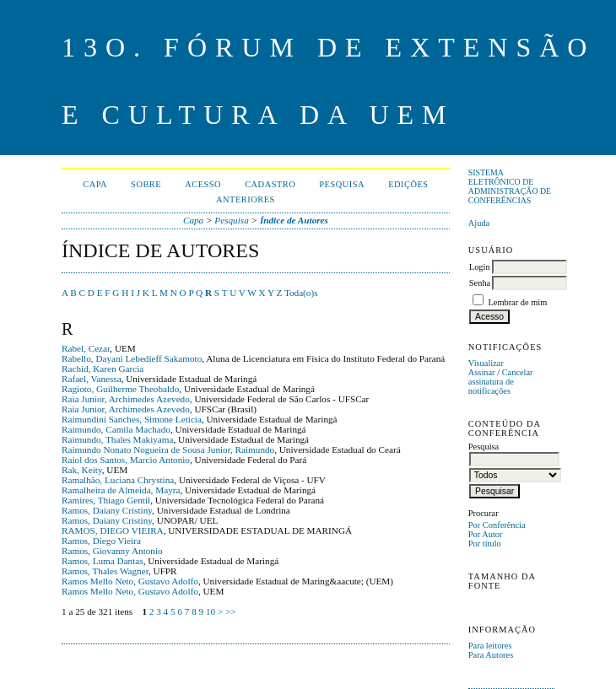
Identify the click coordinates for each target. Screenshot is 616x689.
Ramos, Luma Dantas (103, 561)
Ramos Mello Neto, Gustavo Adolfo (130, 581)
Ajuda (479, 223)
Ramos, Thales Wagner (105, 571)
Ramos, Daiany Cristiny (107, 510)
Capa (95, 184)
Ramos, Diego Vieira (101, 541)
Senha (480, 283)
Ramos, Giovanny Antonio (112, 551)
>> (231, 611)
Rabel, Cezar (86, 348)
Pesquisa (342, 184)
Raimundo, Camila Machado (116, 429)
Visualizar (486, 363)
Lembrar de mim (517, 302)
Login (480, 267)
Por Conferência (497, 525)
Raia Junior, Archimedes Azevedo (126, 399)
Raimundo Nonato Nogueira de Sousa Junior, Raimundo (168, 449)
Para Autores (491, 655)
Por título (485, 544)
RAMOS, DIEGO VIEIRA (113, 530)
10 (211, 611)
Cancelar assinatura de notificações (501, 382)
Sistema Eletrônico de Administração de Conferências (510, 186)
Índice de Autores (294, 220)
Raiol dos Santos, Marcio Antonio (126, 460)
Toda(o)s (301, 293)
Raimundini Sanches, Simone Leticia (132, 419)
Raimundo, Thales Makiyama (117, 439)
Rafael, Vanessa (92, 379)
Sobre (146, 184)
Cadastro (270, 184)
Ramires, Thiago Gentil (106, 500)
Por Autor (486, 534)
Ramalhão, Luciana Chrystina (118, 480)
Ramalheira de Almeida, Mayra (121, 490)
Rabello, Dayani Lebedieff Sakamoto (132, 358)
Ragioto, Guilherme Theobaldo (120, 389)
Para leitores (490, 646)
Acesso (203, 184)
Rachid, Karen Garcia (103, 369)
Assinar (482, 372)
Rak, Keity (82, 470)
